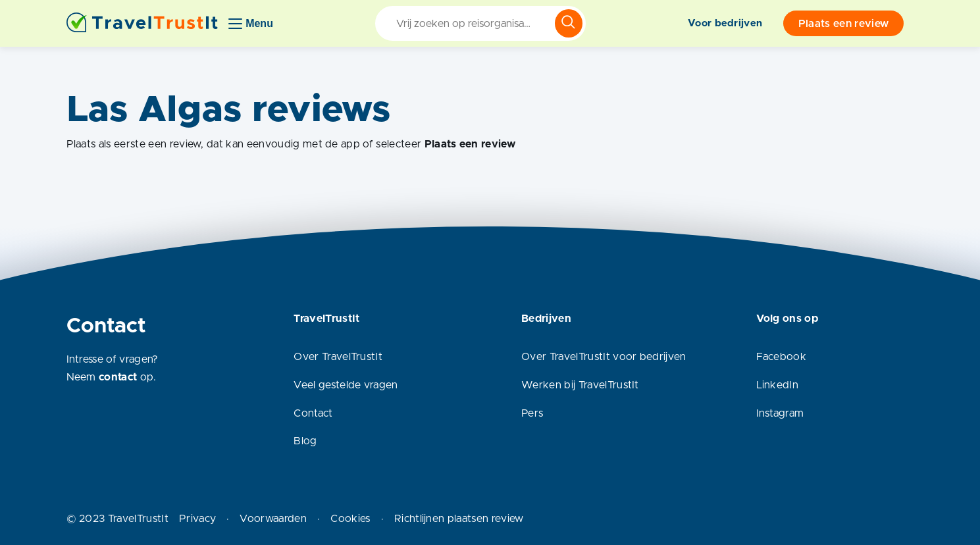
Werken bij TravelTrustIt (580, 385)
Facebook (782, 357)
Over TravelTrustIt (338, 357)
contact (118, 377)
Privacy (197, 519)
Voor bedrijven (725, 23)
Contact (313, 413)
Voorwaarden (273, 519)
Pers (532, 413)
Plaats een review (843, 24)
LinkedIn (778, 385)
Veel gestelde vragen (346, 385)
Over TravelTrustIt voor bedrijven (604, 357)
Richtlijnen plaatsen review (459, 519)
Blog (305, 441)
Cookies (350, 519)
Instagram (780, 413)
